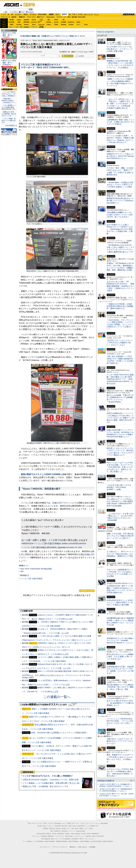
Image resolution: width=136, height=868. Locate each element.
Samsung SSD (41, 834)
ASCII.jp (11, 5)
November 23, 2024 (74, 547)
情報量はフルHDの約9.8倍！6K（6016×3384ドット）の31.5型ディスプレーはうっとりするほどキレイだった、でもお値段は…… (120, 64)
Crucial (56, 22)
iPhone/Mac (42, 14)
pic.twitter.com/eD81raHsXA (72, 543)
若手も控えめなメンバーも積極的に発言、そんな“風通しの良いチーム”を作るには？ (120, 657)
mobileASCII (75, 839)
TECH (25, 14)
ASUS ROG (26, 22)
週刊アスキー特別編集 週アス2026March (9, 63)
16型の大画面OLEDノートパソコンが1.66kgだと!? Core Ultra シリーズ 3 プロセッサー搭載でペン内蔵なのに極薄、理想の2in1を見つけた (120, 418)
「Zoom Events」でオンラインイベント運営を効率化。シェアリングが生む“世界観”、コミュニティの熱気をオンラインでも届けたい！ (120, 324)
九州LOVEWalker (85, 841)
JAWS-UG (52, 829)
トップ (3, 14)
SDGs (69, 17)
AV (70, 14)
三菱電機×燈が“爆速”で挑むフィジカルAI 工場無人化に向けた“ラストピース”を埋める (120, 122)
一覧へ (131, 781)
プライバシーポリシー (60, 847)
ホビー (58, 14)
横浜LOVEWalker (50, 841)
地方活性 (74, 17)
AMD (19, 22)
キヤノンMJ (19, 27)
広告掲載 (92, 847)
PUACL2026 (82, 17)
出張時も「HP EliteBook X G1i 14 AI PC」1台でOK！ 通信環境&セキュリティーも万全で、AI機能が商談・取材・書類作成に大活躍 (120, 267)
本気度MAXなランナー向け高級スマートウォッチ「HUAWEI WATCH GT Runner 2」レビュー (120, 641)
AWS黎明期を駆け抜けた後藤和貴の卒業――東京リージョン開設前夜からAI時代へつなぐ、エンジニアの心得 (120, 621)
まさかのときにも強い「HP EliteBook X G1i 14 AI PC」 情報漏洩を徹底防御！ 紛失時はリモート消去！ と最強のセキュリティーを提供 (120, 286)
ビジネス (18, 14)
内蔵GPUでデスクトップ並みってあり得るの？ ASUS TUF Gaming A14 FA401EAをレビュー (120, 156)
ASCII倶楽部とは (11, 126)
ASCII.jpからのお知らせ (106, 781)
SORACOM (60, 834)
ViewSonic (71, 22)
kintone (26, 25)
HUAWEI (64, 22)
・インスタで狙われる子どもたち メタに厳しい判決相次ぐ (9, 94)
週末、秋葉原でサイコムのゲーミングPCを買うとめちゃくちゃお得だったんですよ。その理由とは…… (120, 758)
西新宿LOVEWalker (62, 841)
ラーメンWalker (27, 841)
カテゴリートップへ (87, 591)
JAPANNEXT (26, 27)
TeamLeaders (51, 17)
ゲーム (96, 15)
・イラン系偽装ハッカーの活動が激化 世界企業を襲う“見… (9, 107)
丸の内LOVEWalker (96, 841)
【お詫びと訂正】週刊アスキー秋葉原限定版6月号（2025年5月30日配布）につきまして (116, 790)
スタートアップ (88, 15)
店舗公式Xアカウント (62, 503)
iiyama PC (65, 826)
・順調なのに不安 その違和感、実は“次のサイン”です (9, 114)
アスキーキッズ (5, 17)
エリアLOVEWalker (38, 841)
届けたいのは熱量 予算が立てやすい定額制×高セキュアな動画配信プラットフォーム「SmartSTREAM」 (120, 399)
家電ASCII (22, 17)
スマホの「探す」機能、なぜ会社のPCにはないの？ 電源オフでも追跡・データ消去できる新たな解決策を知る (120, 171)
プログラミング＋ (80, 836)
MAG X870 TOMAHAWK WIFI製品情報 (36, 569)
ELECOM (11, 22)
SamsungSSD (40, 22)
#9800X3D (27, 543)
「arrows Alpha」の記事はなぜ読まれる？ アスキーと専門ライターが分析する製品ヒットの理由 (120, 185)
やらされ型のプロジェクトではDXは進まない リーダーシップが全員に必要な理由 (120, 49)
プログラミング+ (61, 17)
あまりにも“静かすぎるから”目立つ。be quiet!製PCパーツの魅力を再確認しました (120, 703)
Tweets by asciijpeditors (105, 32)
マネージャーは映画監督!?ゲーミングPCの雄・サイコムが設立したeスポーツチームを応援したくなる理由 (120, 573)
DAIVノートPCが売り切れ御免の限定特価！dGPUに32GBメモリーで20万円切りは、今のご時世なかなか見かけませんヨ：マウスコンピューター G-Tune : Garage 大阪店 (58, 674)
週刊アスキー (41, 17)
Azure (34, 25)
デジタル (33, 14)
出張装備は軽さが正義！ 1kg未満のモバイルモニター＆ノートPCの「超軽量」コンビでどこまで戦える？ (120, 670)
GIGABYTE (34, 22)
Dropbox (49, 24)
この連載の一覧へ (57, 697)
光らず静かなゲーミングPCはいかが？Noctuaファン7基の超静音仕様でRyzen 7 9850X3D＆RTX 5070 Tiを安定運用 (120, 502)
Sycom (34, 20)
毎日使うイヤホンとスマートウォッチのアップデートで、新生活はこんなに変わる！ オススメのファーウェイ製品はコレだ (120, 452)
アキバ (74, 14)
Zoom (86, 25)
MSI (49, 20)
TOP (29, 823)
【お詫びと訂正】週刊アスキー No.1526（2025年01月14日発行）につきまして (116, 795)
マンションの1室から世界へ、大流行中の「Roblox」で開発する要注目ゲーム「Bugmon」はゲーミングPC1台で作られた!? (120, 139)
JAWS (11, 25)
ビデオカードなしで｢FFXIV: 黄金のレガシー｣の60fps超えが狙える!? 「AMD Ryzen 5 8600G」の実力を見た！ (120, 773)
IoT (12, 14)
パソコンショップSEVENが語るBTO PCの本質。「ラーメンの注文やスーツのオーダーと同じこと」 (120, 722)
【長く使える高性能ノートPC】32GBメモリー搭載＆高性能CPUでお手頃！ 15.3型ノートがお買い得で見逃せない (120, 360)
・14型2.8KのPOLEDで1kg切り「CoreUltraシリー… (9, 101)
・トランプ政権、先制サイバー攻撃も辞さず (9, 121)
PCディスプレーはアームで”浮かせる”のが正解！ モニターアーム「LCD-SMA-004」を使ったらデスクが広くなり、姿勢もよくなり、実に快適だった (120, 467)
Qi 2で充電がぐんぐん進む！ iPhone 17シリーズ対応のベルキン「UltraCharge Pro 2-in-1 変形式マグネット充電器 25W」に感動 (120, 229)
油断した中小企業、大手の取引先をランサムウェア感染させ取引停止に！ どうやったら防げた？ (120, 536)
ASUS (56, 20)
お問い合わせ (82, 847)
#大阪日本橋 (52, 543)
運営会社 (73, 847)
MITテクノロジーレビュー (87, 839)
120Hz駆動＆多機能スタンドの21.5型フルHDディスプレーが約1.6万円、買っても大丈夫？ (120, 215)
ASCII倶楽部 (129, 15)
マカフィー (12, 27)
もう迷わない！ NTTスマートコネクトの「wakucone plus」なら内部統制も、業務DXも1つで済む (120, 554)
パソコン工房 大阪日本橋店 (31, 579)
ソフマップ (34, 27)
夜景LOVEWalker (73, 841)
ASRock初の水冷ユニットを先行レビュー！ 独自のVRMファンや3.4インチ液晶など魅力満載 (120, 602)
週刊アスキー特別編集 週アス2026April (9, 35)
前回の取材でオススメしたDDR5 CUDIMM (41, 474)
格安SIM (14, 17)
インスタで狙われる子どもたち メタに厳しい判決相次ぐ (48, 776)
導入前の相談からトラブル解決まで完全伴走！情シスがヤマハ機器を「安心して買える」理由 (120, 687)
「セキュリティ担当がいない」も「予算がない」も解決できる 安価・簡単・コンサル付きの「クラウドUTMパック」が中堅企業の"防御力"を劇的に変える (120, 104)
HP (64, 20)
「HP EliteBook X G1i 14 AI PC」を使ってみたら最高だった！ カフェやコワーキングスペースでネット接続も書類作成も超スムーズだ (120, 248)
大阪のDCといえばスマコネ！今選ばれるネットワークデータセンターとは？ (120, 741)
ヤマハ (79, 25)
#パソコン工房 (39, 543)
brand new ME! (81, 831)
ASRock (49, 22)
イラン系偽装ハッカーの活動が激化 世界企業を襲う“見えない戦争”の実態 (55, 783)
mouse (19, 20)
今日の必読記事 (45, 839)
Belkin (78, 22)
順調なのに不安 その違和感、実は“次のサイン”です (45, 786)
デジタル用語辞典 (65, 839)
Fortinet (71, 25)
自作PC (28, 5)
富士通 (12, 20)
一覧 (59, 56)
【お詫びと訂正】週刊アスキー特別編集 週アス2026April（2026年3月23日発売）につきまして (116, 785)
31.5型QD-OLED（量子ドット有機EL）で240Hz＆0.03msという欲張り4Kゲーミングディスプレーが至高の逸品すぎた (120, 589)
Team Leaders (69, 836)
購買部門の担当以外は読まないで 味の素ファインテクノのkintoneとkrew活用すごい (121, 201)
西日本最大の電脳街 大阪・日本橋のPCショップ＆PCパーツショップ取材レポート (51, 36)
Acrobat (19, 25)
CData (56, 25)
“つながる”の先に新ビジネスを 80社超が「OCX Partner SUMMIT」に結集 (120, 487)
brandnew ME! (41, 27)
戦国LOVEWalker (108, 841)
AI (8, 14)
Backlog (64, 25)
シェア (43, 55)
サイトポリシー (45, 847)
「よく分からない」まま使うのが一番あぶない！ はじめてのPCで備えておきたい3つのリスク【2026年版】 (120, 517)
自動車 (51, 14)
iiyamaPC (26, 20)
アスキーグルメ (31, 17)
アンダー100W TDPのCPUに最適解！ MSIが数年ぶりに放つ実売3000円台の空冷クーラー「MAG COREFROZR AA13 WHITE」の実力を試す (120, 379)
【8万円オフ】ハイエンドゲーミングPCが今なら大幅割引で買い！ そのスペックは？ (120, 343)
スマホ (80, 14)
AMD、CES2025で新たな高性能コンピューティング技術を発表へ (59, 733)
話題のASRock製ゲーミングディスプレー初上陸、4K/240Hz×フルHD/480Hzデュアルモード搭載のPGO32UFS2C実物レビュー (120, 433)
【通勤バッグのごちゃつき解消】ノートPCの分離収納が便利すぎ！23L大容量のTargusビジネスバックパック (120, 82)
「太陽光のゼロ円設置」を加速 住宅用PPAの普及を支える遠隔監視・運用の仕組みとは (120, 306)
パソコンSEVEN (41, 20)
